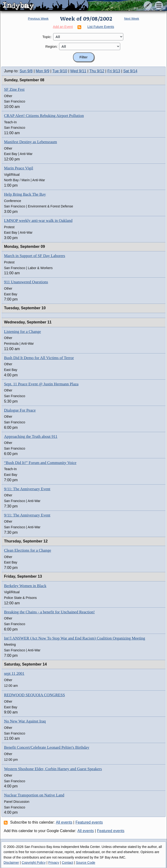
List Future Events (101, 27)
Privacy (54, 863)
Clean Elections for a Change (28, 550)
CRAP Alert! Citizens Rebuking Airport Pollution (44, 116)
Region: (51, 46)
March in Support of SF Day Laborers (35, 256)
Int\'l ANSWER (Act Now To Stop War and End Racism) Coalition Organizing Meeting (75, 638)
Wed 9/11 (78, 71)
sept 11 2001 (14, 673)
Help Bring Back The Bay (25, 194)
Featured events (89, 822)
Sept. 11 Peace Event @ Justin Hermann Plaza (41, 384)
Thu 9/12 (97, 71)
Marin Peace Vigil (19, 168)
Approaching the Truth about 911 (31, 436)
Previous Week (38, 19)
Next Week (131, 19)
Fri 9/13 (114, 71)
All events (64, 822)
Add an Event (63, 27)
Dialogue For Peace (20, 410)
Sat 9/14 (130, 71)
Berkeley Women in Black (25, 586)
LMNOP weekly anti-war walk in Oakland (38, 221)
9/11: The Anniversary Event (27, 489)
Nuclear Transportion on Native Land (34, 795)
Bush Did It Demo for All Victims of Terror (39, 358)
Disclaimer (11, 863)
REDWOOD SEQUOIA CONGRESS (34, 695)
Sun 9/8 (26, 71)
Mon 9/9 (43, 71)
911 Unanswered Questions (26, 282)
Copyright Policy (34, 863)
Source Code (86, 863)
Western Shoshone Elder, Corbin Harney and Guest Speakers (53, 769)
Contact (68, 863)
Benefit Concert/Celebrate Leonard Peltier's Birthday (47, 747)
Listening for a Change (22, 332)
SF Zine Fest (14, 89)
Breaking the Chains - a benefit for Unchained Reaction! (49, 612)
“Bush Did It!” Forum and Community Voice (40, 463)
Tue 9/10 (60, 71)
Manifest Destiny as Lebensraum (30, 142)
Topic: (47, 37)
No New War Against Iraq (25, 721)
